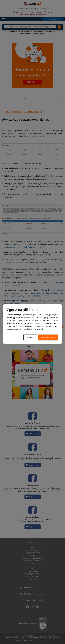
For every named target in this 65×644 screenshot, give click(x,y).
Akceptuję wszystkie (48, 337)
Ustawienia (30, 337)
